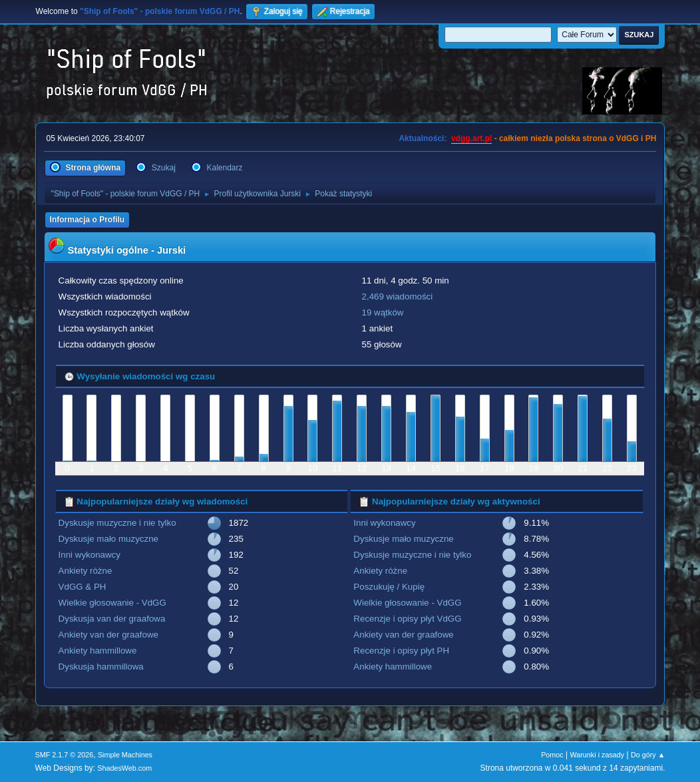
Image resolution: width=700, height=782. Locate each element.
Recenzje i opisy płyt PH (401, 651)
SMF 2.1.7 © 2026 (65, 755)
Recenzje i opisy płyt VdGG (407, 619)
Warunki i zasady (598, 755)
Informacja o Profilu (87, 220)
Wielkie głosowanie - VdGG (112, 603)
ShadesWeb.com (124, 768)
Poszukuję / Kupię (389, 587)
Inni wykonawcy (89, 555)
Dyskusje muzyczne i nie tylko (117, 523)
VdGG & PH (83, 587)
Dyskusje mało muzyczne (108, 539)
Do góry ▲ (648, 755)
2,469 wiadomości (398, 296)
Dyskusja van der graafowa (112, 619)
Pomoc (552, 755)
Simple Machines (125, 755)
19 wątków (383, 312)
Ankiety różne (86, 571)
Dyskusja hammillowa (101, 667)
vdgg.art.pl (471, 138)
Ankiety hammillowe (98, 651)
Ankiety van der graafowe (108, 635)
